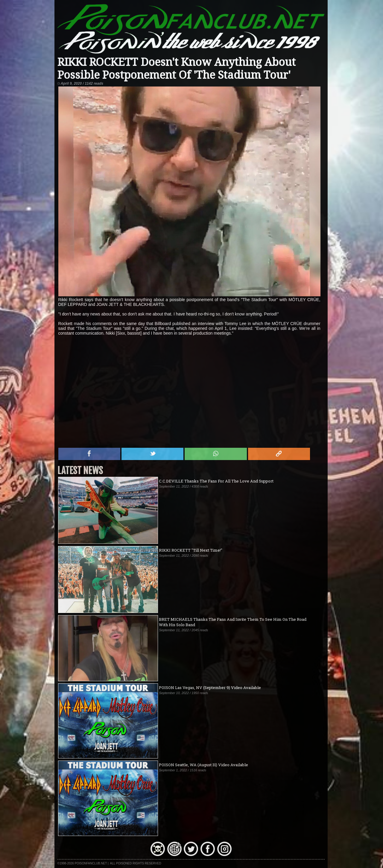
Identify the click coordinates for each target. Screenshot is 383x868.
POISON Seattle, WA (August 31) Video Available (203, 765)
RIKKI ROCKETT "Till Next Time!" (191, 550)
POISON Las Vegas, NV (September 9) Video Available (210, 688)
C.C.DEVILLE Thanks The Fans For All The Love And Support (216, 481)
